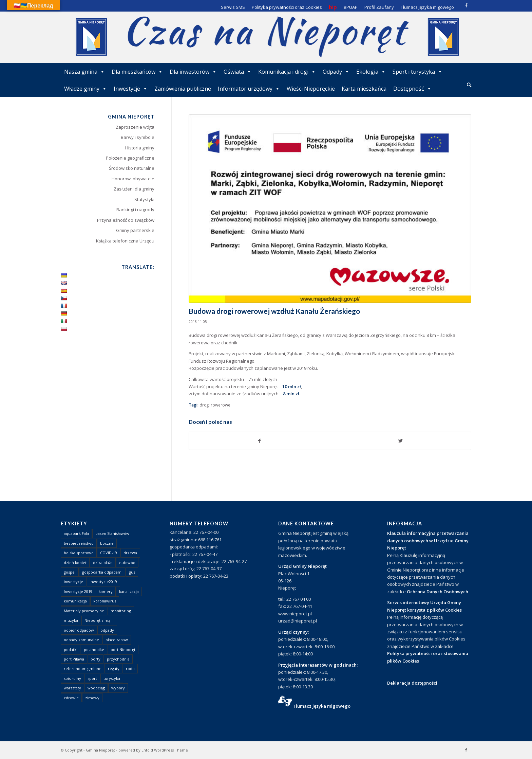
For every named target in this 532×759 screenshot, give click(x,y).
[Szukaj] (469, 85)
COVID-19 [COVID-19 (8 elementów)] (109, 553)
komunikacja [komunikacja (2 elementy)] (75, 601)
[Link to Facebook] (466, 5)
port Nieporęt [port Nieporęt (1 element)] (123, 649)
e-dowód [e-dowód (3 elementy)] (127, 563)
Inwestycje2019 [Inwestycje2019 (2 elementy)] (103, 582)
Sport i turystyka (417, 72)
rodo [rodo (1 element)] (130, 668)
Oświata (237, 72)
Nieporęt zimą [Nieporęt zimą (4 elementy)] (97, 620)
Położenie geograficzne (130, 158)
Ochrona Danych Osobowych (438, 592)
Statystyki (144, 199)
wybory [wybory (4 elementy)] (118, 688)
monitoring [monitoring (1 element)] (121, 611)
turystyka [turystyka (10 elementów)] (112, 678)
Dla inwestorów (193, 72)
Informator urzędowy (249, 89)
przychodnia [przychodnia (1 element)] (118, 659)
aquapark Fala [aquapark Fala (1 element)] (76, 533)
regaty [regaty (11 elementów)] (114, 668)
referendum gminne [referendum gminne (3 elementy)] (83, 668)
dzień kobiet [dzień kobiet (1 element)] (75, 563)
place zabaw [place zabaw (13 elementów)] (117, 640)
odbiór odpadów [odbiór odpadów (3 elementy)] (79, 630)
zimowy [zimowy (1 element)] (92, 698)
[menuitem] (469, 85)
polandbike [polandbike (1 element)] (94, 649)
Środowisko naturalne (132, 168)
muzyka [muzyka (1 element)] (71, 620)
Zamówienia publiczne (183, 89)
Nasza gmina (84, 72)
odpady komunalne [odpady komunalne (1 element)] (81, 640)
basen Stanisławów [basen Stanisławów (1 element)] (112, 533)
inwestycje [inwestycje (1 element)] (73, 582)
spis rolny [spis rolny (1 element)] (72, 678)
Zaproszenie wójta (135, 127)
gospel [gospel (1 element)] (70, 572)
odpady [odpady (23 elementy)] (107, 630)
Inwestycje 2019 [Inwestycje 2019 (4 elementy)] (78, 591)
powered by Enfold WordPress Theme (153, 750)
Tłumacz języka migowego (322, 706)
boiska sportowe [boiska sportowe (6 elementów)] (79, 553)
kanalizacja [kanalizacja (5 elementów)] (129, 591)
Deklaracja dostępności (412, 683)
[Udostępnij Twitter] (401, 441)
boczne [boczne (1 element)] (107, 543)
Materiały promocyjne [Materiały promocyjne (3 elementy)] (84, 611)
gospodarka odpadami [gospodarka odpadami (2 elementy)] (102, 572)
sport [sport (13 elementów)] (92, 678)
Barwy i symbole (138, 137)
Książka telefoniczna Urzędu (125, 241)
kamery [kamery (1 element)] (106, 591)
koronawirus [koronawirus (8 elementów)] (105, 601)
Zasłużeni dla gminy (134, 189)
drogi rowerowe (215, 405)
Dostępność (412, 89)
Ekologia (371, 72)
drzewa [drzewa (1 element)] (130, 553)
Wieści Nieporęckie (311, 89)
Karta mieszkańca (364, 89)
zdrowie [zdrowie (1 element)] (71, 698)
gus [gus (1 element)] (132, 572)
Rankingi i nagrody (135, 210)
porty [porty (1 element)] (96, 659)
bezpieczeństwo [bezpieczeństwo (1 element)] (79, 543)
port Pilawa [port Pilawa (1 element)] (74, 659)
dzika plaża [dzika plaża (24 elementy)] (103, 563)
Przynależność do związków (126, 220)
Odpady (336, 72)
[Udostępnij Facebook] (260, 441)
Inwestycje (131, 89)
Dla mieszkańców (137, 72)
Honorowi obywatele (133, 179)
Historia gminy (140, 148)
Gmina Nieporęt (100, 750)
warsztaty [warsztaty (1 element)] (72, 688)
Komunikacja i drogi (287, 72)
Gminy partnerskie (135, 230)
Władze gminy (85, 89)
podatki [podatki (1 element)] (71, 649)
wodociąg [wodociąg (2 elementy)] (96, 688)
